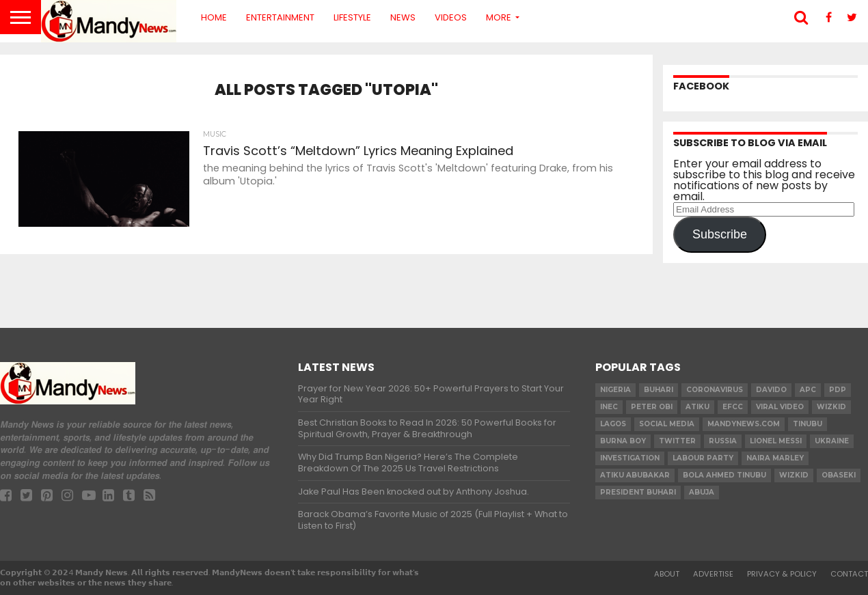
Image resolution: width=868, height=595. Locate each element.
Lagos (613, 424)
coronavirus (715, 390)
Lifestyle (352, 17)
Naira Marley (775, 458)
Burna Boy (623, 441)
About (667, 574)
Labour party (703, 458)
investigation (630, 458)
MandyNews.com (744, 424)
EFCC (733, 407)
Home (214, 17)
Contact (849, 574)
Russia (723, 441)
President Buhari (638, 492)
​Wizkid (831, 407)
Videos (451, 17)
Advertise (713, 574)
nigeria (615, 390)
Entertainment (280, 17)
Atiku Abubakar (635, 475)
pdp (838, 390)
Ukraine (832, 441)
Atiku (697, 407)
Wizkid (794, 475)
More (499, 17)
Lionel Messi (776, 441)
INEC (609, 407)
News (403, 17)
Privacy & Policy (782, 574)
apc (808, 390)
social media (667, 424)
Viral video (780, 407)
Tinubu (808, 424)
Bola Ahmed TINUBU (724, 475)
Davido (771, 390)
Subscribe (720, 234)
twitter (677, 441)
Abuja (702, 492)
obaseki (839, 475)
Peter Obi (652, 407)
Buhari (659, 390)
